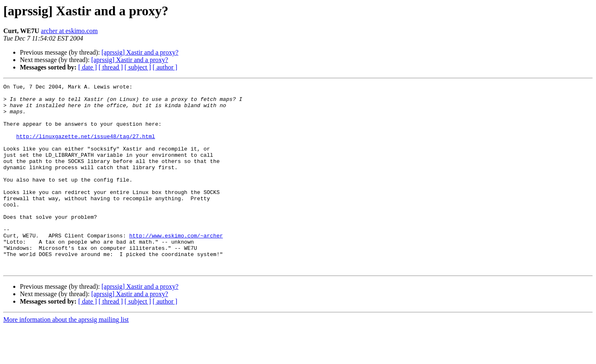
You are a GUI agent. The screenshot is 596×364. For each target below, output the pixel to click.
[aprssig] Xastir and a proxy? (140, 52)
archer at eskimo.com (69, 31)
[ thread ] (111, 67)
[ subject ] (138, 67)
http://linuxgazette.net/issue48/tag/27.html (85, 147)
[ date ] (88, 67)
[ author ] (165, 67)
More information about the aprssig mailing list (66, 357)
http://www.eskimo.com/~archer (176, 266)
